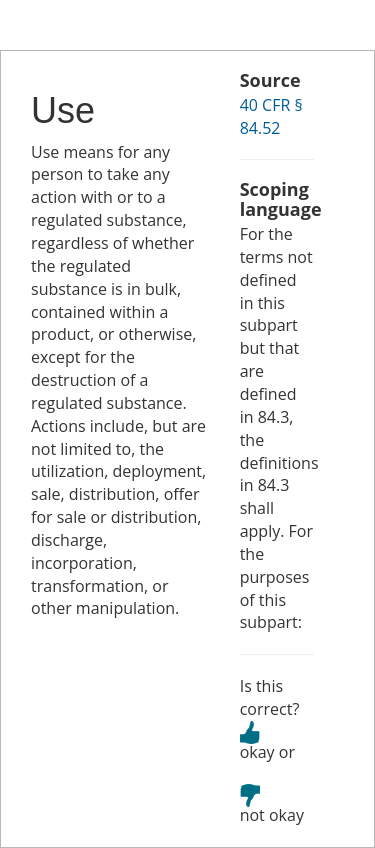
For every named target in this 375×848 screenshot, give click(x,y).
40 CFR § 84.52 (271, 116)
